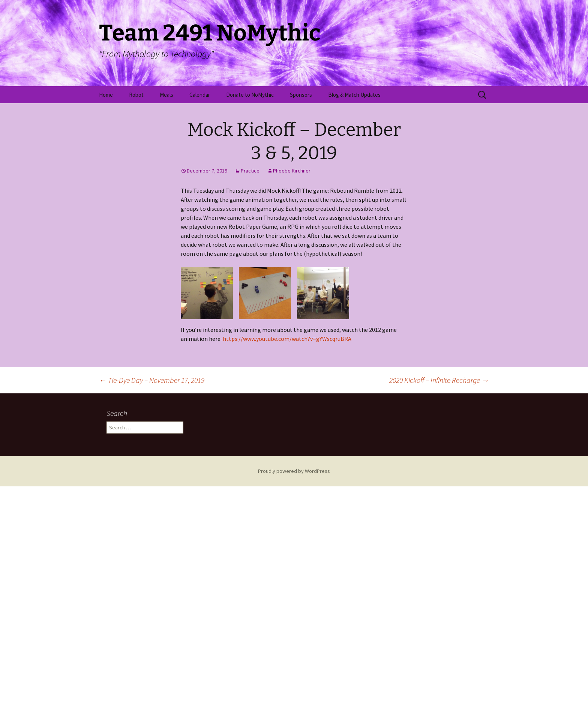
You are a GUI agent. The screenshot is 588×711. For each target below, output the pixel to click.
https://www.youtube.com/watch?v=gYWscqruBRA (287, 563)
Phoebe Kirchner (292, 171)
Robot (136, 95)
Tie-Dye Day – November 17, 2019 (152, 605)
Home (106, 95)
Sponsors (301, 95)
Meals (166, 95)
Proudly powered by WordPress (294, 696)
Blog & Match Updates (354, 95)
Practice (250, 171)
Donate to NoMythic (250, 95)
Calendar (200, 95)
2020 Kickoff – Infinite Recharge (439, 605)
